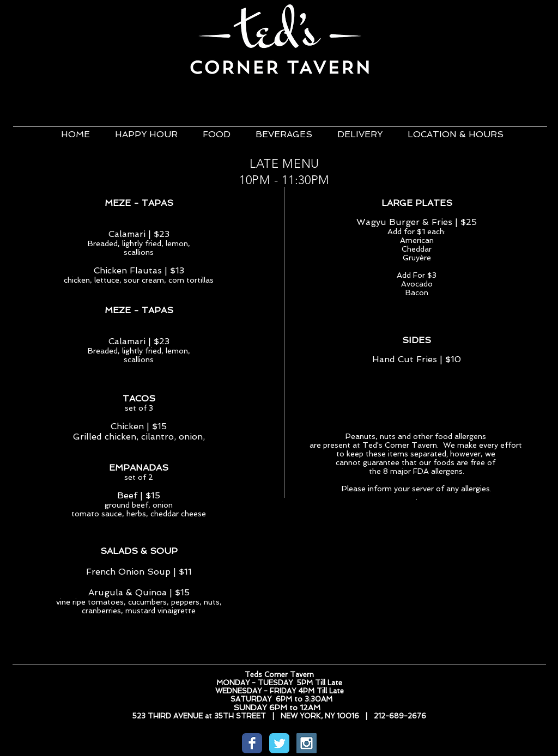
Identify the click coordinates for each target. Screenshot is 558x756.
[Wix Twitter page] (279, 743)
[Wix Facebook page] (252, 743)
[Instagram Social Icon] (307, 743)
